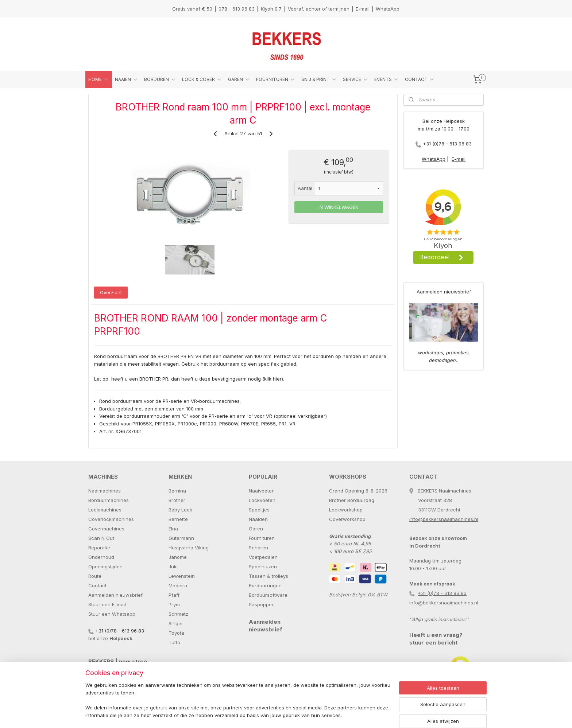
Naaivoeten (262, 491)
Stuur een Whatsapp (112, 614)
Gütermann (181, 538)
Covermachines (106, 529)
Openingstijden (105, 567)
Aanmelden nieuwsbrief (444, 292)
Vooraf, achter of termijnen (319, 9)
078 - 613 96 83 (237, 9)
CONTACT (420, 79)
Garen (256, 529)
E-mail (363, 9)
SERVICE (356, 79)
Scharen (258, 548)
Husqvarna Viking (189, 548)
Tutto (174, 642)
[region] (238, 701)
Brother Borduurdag (352, 500)
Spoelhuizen (263, 567)
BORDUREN (160, 79)
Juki (173, 567)
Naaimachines (105, 491)
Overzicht (111, 292)
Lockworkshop (346, 510)
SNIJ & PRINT (319, 79)
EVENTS (387, 79)
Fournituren (262, 538)
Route (95, 576)
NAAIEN (127, 79)
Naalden (258, 519)
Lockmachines (105, 510)
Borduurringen (265, 585)
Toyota (176, 633)
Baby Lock (180, 510)
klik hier (273, 379)
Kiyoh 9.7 (271, 9)
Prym (174, 604)
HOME (99, 79)
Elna (173, 529)
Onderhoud (101, 557)
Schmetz (178, 614)
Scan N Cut (101, 538)
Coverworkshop (347, 519)
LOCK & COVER (202, 79)
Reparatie (99, 548)
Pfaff (174, 595)
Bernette (178, 519)
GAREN (239, 79)
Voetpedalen (263, 557)
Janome (178, 557)
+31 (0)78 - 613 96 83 (447, 144)
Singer (176, 623)
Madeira (178, 585)
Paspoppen (262, 604)
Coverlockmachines (111, 519)
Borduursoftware (268, 595)
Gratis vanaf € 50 (192, 9)
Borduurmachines (109, 500)
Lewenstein (182, 576)
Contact (97, 585)
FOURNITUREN (276, 79)
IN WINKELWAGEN (339, 207)
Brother (177, 500)
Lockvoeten (262, 500)
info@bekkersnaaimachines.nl (444, 519)
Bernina (177, 491)
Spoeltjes (259, 510)
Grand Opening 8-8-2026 (358, 491)
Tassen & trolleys (268, 576)
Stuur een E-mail (107, 604)
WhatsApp (388, 9)
